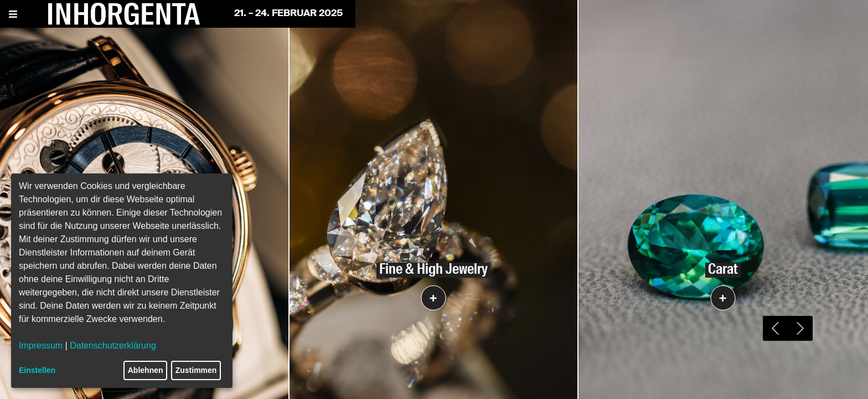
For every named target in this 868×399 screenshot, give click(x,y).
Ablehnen (146, 370)
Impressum (41, 346)
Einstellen (37, 370)
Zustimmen (196, 370)
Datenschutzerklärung (113, 346)
